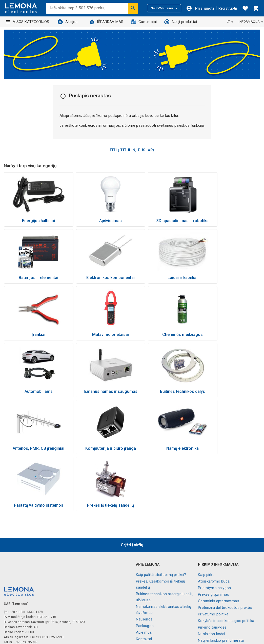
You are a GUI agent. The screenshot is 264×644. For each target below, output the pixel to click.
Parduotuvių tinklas (152, 589)
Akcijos (68, 22)
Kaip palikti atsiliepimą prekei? (161, 518)
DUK (201, 590)
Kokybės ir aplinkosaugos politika (226, 564)
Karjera (142, 602)
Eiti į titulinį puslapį (132, 150)
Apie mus (144, 575)
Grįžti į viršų (132, 488)
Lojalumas (145, 608)
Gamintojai (144, 22)
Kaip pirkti (206, 518)
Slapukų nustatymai (215, 597)
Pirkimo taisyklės (212, 570)
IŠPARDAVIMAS (106, 22)
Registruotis (228, 8)
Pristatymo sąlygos (214, 531)
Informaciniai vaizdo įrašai (158, 595)
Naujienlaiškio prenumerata (221, 584)
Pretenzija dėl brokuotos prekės (225, 551)
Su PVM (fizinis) (164, 8)
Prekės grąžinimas (214, 538)
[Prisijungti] (200, 8)
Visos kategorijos (151, 615)
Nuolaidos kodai (211, 577)
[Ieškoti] (133, 8)
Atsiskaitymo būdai (214, 524)
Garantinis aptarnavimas (218, 544)
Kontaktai (144, 582)
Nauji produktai (181, 22)
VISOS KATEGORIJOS (28, 22)
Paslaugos (145, 569)
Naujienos (144, 562)
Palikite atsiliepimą (214, 603)
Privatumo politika (213, 557)
